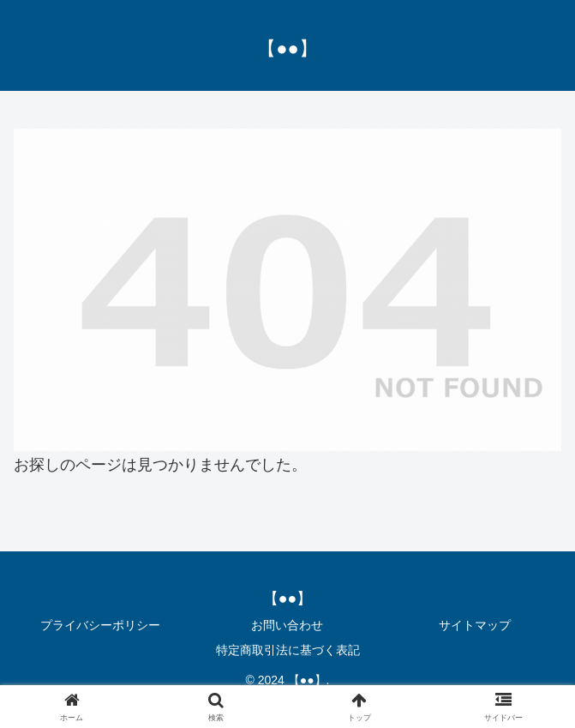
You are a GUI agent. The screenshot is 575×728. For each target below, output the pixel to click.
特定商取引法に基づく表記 (288, 650)
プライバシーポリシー (100, 625)
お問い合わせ (287, 625)
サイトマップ (475, 625)
